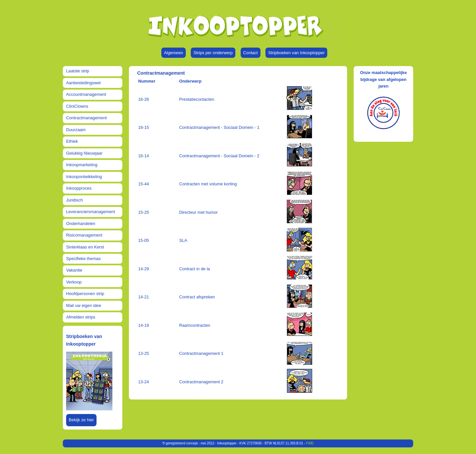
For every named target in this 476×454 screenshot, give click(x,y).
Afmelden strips (81, 317)
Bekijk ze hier (81, 420)
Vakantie (74, 270)
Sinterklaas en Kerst (85, 247)
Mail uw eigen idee (84, 305)
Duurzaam (76, 130)
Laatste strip (78, 71)
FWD (310, 443)
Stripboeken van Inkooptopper (296, 53)
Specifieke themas (83, 259)
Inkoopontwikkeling (84, 177)
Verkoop (74, 282)
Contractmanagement (86, 118)
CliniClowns (77, 106)
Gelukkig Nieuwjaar (84, 153)
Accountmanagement (86, 94)
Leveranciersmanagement (91, 212)
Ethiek (72, 141)
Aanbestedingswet (83, 83)
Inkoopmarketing (82, 165)
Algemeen (174, 53)
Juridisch (75, 200)
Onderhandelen (81, 224)
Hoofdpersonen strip (85, 294)
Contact (251, 53)
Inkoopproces (79, 188)
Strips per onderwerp (213, 53)
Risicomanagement (84, 235)
